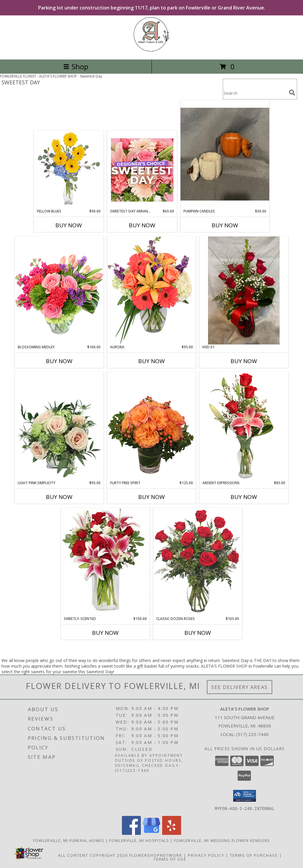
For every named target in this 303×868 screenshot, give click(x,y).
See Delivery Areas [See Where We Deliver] (240, 687)
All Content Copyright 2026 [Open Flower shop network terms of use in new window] (93, 855)
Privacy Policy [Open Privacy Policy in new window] (206, 855)
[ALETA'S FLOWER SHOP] (152, 51)
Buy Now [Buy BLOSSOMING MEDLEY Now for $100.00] (59, 361)
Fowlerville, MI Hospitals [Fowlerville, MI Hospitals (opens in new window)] (139, 840)
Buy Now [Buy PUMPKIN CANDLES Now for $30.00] (225, 225)
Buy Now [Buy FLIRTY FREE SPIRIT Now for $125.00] (151, 497)
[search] (292, 93)
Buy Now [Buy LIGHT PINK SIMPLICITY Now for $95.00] (59, 497)
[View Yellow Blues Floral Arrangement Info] (69, 170)
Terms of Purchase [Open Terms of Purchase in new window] (254, 855)
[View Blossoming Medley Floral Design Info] (59, 290)
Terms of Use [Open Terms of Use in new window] (170, 859)
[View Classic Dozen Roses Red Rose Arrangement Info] (198, 562)
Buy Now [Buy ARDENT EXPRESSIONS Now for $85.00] (244, 497)
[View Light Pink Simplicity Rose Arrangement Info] (59, 426)
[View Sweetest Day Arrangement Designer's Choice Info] (142, 170)
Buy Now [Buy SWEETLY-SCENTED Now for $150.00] (105, 633)
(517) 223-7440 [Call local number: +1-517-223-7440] (252, 734)
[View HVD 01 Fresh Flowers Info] (244, 290)
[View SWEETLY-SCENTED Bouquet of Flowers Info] (105, 562)
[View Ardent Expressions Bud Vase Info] (244, 426)
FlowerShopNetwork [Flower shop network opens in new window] (156, 855)
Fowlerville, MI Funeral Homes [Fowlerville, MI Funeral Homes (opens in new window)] (69, 840)
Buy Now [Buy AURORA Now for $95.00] (151, 361)
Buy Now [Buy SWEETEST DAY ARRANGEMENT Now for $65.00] (142, 225)
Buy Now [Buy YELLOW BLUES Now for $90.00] (69, 225)
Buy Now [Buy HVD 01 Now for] (244, 361)
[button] (245, 796)
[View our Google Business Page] (151, 833)
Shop (76, 66)
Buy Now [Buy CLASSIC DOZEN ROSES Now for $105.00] (198, 633)
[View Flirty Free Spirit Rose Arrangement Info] (151, 426)
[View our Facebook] (131, 833)
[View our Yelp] (172, 833)
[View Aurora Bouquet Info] (151, 290)
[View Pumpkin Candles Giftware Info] (225, 154)
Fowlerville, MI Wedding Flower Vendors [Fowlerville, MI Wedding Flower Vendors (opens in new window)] (222, 840)
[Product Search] (255, 93)
